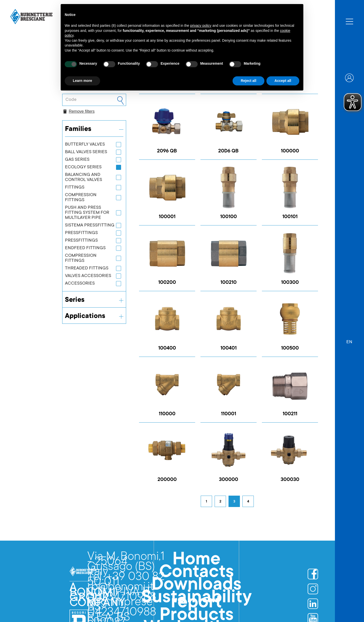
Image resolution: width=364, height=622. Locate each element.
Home (196, 561)
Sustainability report (197, 601)
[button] (349, 340)
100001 (167, 217)
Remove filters (79, 111)
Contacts (197, 573)
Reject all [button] (248, 81)
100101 (290, 217)
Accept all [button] (283, 81)
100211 (290, 414)
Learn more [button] (82, 81)
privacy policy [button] (201, 26)
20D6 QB (228, 151)
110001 (229, 414)
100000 (290, 151)
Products (197, 616)
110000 (167, 414)
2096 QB (167, 151)
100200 (167, 283)
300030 (290, 480)
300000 (229, 480)
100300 (290, 283)
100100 (229, 217)
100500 (290, 349)
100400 (167, 349)
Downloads (196, 586)
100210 (229, 283)
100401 (229, 349)
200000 (167, 480)
